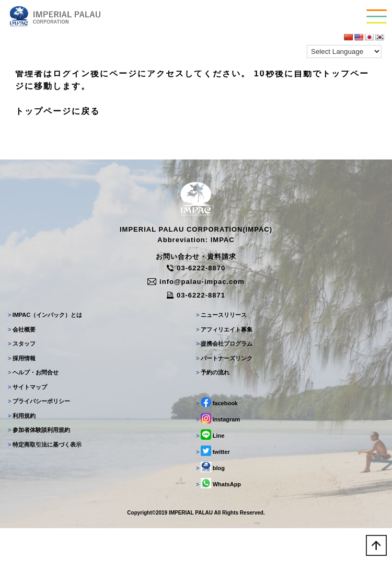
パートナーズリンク (224, 358)
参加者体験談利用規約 (39, 430)
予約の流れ (213, 372)
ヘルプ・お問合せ (33, 372)
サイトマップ (27, 387)
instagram (218, 418)
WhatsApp (218, 483)
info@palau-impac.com (196, 282)
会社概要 (22, 329)
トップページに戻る (57, 111)
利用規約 (22, 416)
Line (210, 435)
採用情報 (22, 358)
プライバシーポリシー (39, 401)
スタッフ (22, 344)
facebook (217, 402)
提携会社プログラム (224, 344)
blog (210, 467)
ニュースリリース (221, 315)
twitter (213, 451)
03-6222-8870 (196, 268)
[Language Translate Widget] (344, 52)
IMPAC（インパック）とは (45, 315)
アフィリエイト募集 (224, 329)
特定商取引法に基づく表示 (45, 444)
